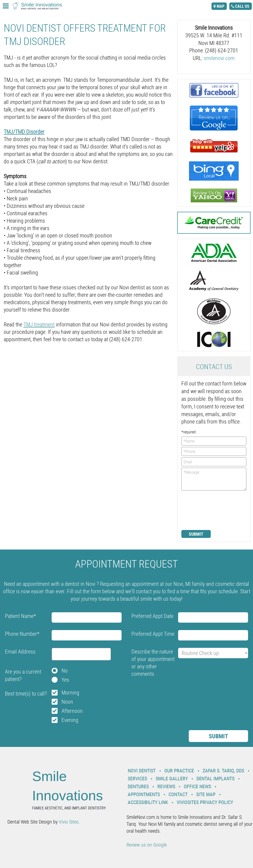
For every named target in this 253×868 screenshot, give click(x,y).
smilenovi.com (219, 58)
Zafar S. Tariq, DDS (223, 771)
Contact (178, 794)
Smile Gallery (172, 778)
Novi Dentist (142, 771)
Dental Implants (215, 778)
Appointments (144, 794)
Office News (197, 786)
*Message (214, 479)
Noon (67, 702)
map (221, 6)
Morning (70, 692)
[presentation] (202, 510)
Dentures (138, 786)
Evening (70, 720)
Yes (65, 680)
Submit (196, 534)
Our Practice (179, 771)
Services (137, 778)
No (65, 670)
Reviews (166, 786)
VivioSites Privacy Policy (205, 802)
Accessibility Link (148, 802)
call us (242, 6)
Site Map (206, 794)
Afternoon (72, 711)
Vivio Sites (69, 822)
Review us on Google (147, 845)
